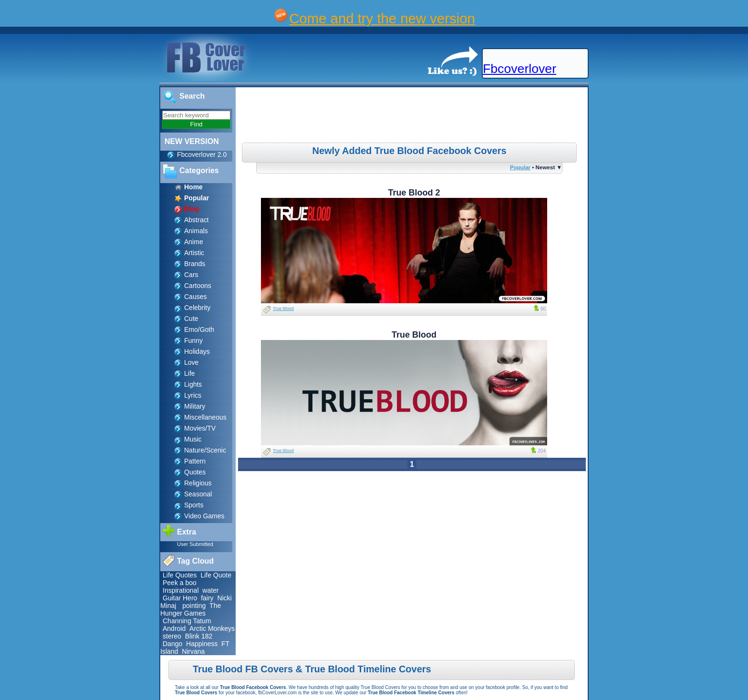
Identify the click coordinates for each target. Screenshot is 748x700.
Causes (195, 297)
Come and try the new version (382, 18)
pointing (194, 606)
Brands (195, 264)
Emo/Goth (199, 329)
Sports (194, 505)
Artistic (194, 253)
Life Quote (216, 575)
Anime (194, 242)
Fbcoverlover (519, 69)
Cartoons (198, 286)
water (210, 590)
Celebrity (197, 308)
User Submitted (195, 544)
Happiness (202, 644)
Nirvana (193, 651)
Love (191, 362)
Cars (191, 275)
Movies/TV (200, 428)
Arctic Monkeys (212, 628)
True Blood (283, 309)
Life (190, 373)
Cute (191, 319)
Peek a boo (180, 583)
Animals (196, 231)
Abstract (196, 220)
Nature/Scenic (205, 450)
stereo (172, 636)
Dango (172, 644)
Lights (193, 384)
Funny (193, 340)
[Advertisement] (413, 116)
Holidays (197, 351)
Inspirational (181, 590)
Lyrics (193, 395)
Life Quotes (180, 575)
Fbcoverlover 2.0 (202, 154)
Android (174, 628)
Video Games (204, 516)
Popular (520, 167)
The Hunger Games (191, 609)
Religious (198, 483)
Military (195, 406)
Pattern (195, 461)
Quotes (195, 472)
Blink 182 (199, 636)
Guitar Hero (180, 598)
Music (193, 439)
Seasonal (198, 494)
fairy (207, 598)
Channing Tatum (187, 621)
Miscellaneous (205, 417)
